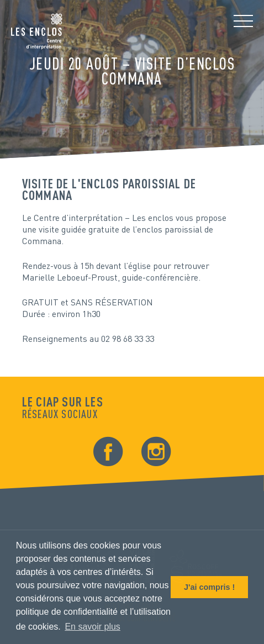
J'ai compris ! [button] (209, 587)
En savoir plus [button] (93, 627)
